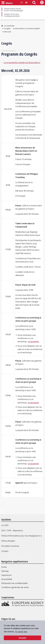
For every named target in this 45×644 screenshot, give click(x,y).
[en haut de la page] (2, 513)
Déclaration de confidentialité (14, 583)
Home (4, 567)
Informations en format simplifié (27, 28)
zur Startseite (9, 26)
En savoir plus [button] (21, 632)
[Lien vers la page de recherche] (34, 3)
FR (26, 3)
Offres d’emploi (8, 541)
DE (22, 3)
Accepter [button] (23, 638)
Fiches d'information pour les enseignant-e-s (22, 536)
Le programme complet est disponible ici (22, 63)
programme (33, 342)
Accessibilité (7, 579)
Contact (5, 551)
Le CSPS (5, 525)
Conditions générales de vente (15, 587)
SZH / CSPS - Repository (12, 530)
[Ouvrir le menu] (7, 3)
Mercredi (7, 32)
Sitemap (5, 571)
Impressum (6, 575)
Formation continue (10, 546)
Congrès (7, 28)
